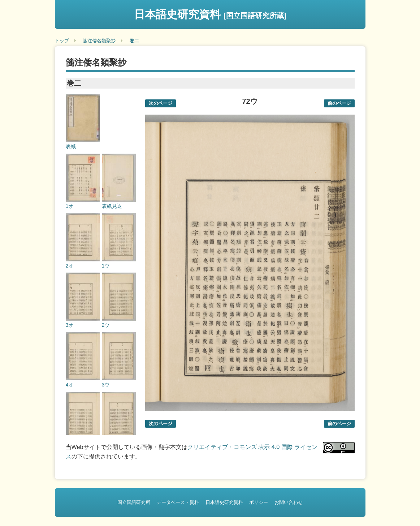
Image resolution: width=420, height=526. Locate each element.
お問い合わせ (289, 502)
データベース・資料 (178, 502)
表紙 (71, 146)
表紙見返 (112, 206)
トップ (62, 41)
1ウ (106, 266)
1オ (70, 206)
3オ (70, 325)
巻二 (134, 41)
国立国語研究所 (134, 502)
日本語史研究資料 (210, 14)
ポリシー (259, 502)
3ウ (106, 385)
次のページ (161, 103)
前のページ (339, 103)
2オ (70, 266)
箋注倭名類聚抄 (99, 41)
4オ (70, 385)
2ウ (106, 325)
